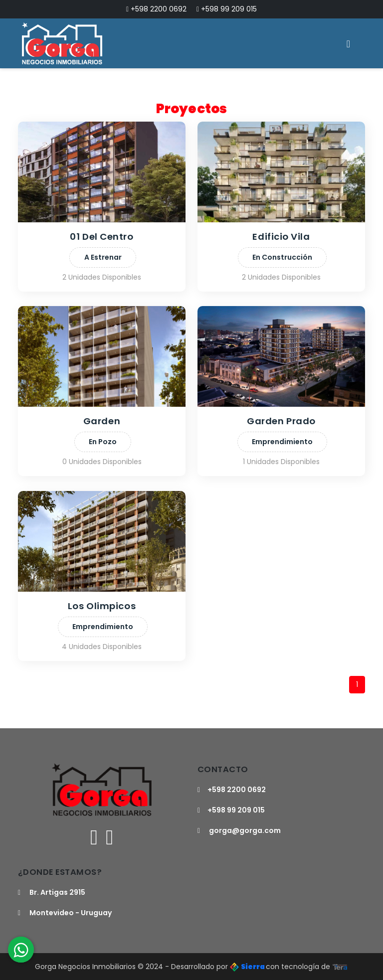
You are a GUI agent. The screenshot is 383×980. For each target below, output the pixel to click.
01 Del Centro (101, 237)
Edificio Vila (281, 237)
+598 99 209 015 (227, 9)
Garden (101, 421)
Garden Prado (281, 421)
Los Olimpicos (101, 606)
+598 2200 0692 (156, 9)
